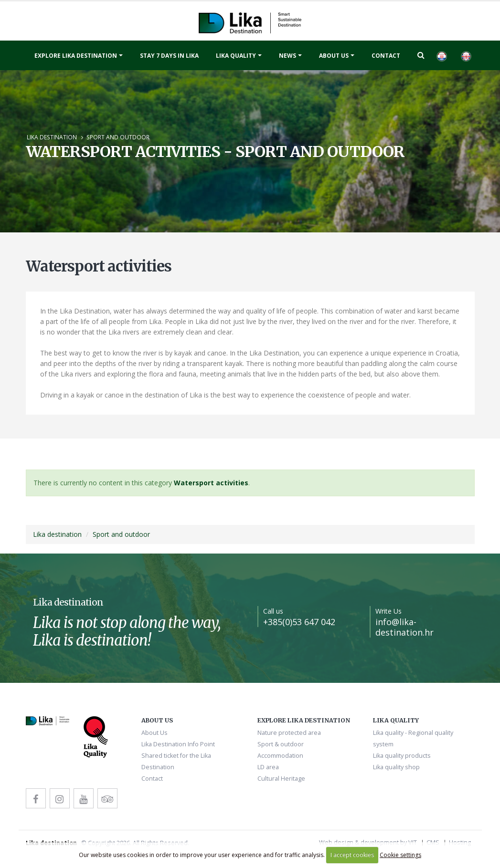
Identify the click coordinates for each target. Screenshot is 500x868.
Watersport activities (211, 483)
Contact (386, 56)
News (287, 56)
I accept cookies (352, 855)
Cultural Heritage (281, 779)
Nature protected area (289, 733)
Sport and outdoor (118, 137)
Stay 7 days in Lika (169, 56)
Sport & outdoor (281, 744)
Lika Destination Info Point (178, 744)
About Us (334, 56)
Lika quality (236, 56)
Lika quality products (402, 756)
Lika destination (52, 137)
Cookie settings (400, 855)
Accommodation (280, 756)
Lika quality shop (396, 767)
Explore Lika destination (76, 56)
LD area (268, 767)
